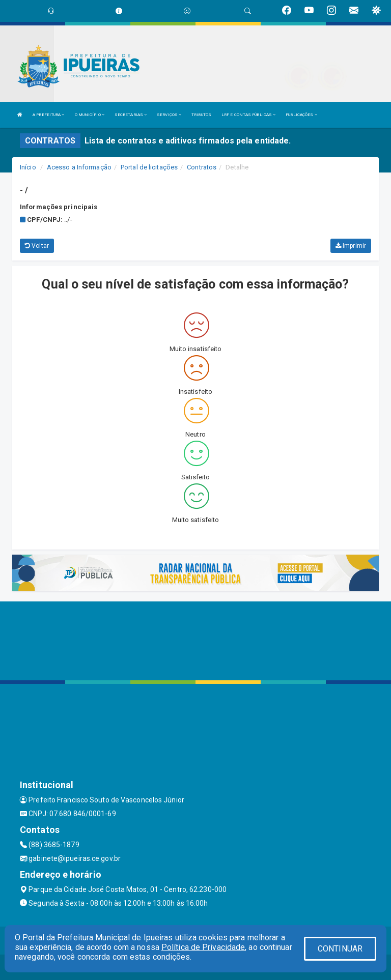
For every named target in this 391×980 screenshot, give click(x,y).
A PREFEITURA (48, 115)
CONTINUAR (340, 949)
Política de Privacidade (203, 947)
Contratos (202, 167)
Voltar (37, 246)
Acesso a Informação (79, 167)
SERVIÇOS (169, 115)
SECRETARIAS (131, 115)
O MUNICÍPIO (90, 115)
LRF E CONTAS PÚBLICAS (248, 115)
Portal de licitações (149, 167)
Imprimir (351, 246)
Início (28, 167)
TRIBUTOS (201, 115)
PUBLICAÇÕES (301, 115)
